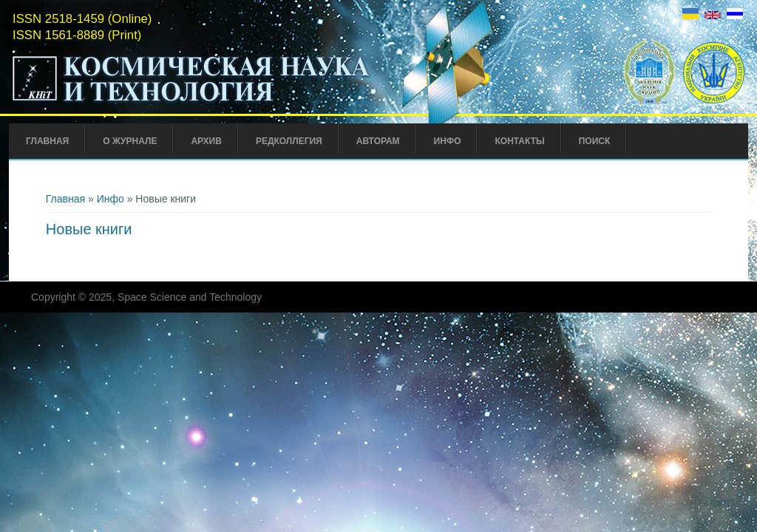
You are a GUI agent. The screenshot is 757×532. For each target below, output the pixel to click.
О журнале (130, 141)
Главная (47, 141)
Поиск (595, 141)
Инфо (448, 141)
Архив (206, 141)
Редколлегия (289, 141)
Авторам (378, 141)
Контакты (519, 141)
